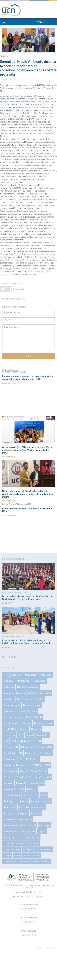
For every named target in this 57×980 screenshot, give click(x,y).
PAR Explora (10, 801)
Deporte (24, 729)
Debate (49, 723)
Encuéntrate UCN (13, 753)
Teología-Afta (11, 837)
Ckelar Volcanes (12, 705)
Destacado (9, 735)
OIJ (36, 795)
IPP (22, 789)
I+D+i (29, 777)
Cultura (38, 723)
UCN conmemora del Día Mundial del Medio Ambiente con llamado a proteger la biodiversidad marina (28, 494)
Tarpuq (42, 831)
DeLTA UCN (10, 729)
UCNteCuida (30, 849)
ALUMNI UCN (24, 681)
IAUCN (39, 777)
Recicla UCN (25, 819)
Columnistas (10, 711)
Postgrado (23, 813)
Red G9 (32, 825)
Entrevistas (31, 753)
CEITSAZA (45, 693)
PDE (14, 807)
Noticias (27, 795)
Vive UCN (24, 861)
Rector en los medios (14, 825)
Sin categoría (28, 831)
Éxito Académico (41, 861)
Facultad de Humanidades (17, 765)
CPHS (28, 717)
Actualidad (46, 675)
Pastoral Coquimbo (41, 801)
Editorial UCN (11, 747)
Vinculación (10, 861)
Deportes (36, 729)
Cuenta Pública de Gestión (17, 723)
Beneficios (40, 681)
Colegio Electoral (32, 705)
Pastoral (24, 801)
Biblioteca (9, 687)
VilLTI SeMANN (31, 855)
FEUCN (37, 765)
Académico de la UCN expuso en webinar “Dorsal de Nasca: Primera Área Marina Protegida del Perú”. (28, 450)
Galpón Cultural (39, 771)
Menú (43, 22)
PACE (44, 795)
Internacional (37, 783)
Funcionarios (10, 771)
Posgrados (9, 813)
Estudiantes (46, 753)
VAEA (17, 855)
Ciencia (29, 699)
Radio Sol (36, 813)
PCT (6, 807)
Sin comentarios (9, 383)
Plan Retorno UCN (35, 807)
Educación (26, 747)
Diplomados (42, 735)
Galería (24, 771)
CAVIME (32, 693)
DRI (6, 741)
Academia (16, 675)
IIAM (48, 777)
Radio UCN (10, 819)
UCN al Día (33, 843)
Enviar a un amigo (18, 289)
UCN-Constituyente (14, 843)
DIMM (29, 735)
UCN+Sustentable (30, 837)
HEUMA (19, 777)
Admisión (9, 681)
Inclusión (8, 783)
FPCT (47, 765)
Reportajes (45, 825)
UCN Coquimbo (12, 849)
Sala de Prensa (11, 831)
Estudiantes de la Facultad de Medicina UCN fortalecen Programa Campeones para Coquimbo (27, 642)
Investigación (11, 789)
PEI (21, 807)
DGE (20, 735)
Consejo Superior (13, 717)
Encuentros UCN (44, 747)
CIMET (40, 699)
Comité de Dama (28, 711)
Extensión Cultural (29, 759)
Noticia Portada (12, 795)
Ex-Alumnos (10, 759)
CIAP (20, 699)
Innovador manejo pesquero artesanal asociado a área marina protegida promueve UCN (27, 377)
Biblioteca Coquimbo (28, 687)
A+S (6, 675)
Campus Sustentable (14, 693)
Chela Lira (9, 699)
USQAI (7, 855)
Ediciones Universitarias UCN (26, 741)
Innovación (22, 783)
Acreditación (31, 675)
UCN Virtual (46, 849)
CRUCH (38, 717)
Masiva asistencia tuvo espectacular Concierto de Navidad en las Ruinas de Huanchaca (27, 598)
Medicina (32, 789)
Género (8, 777)
